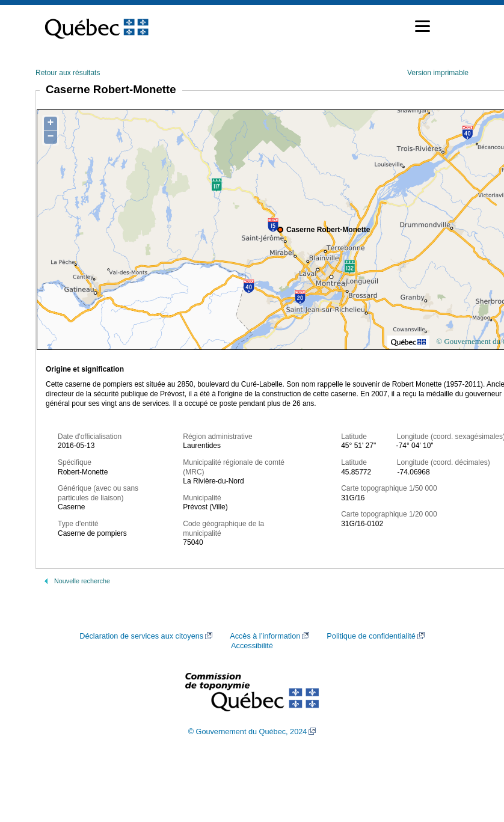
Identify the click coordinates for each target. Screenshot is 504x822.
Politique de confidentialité (371, 636)
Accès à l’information (265, 636)
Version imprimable (438, 73)
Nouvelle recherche (82, 581)
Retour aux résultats (68, 73)
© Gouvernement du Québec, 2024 (248, 732)
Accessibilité (252, 646)
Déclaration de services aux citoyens (141, 636)
